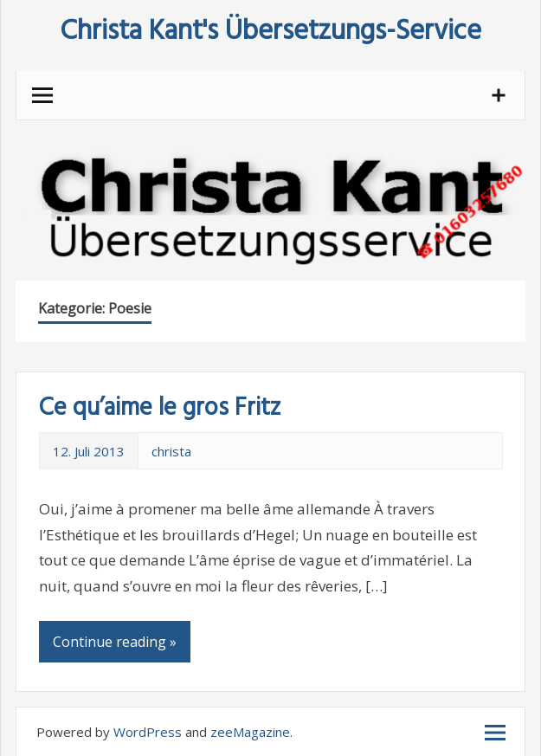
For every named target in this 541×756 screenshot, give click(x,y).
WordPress (148, 732)
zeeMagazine (250, 732)
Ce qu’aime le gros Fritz (160, 408)
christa (171, 451)
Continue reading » (115, 642)
